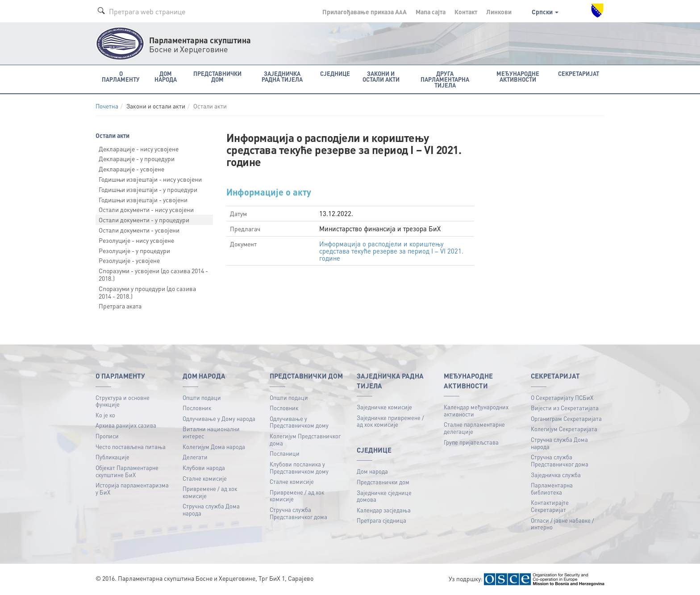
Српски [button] (545, 12)
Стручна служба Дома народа (211, 510)
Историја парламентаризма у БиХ (132, 489)
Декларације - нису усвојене (139, 149)
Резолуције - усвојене (129, 260)
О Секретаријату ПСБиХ (562, 397)
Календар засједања (384, 510)
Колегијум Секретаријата (564, 429)
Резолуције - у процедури (134, 250)
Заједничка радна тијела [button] (282, 76)
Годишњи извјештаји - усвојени (143, 200)
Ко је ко (105, 415)
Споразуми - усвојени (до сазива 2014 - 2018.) (153, 274)
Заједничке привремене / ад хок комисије (390, 421)
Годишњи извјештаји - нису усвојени (150, 179)
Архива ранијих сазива (126, 425)
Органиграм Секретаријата (566, 418)
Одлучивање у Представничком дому (299, 422)
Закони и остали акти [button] (381, 76)
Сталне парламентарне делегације (474, 428)
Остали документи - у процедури (144, 220)
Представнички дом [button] (217, 76)
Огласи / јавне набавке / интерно (562, 524)
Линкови (499, 12)
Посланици (285, 453)
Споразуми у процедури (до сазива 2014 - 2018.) (147, 292)
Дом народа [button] (166, 76)
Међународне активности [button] (518, 76)
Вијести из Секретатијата (565, 408)
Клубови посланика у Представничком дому (299, 468)
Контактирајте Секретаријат (550, 506)
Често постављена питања (131, 447)
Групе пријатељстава (471, 442)
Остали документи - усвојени (139, 230)
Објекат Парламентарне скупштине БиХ (127, 471)
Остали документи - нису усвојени (146, 209)
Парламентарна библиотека (552, 489)
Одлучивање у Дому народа (219, 418)
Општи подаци (202, 397)
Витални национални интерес (211, 432)
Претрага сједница (381, 520)
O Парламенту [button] (121, 76)
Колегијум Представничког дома (305, 439)
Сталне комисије (205, 478)
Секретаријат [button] (579, 73)
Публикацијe (112, 457)
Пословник (197, 408)
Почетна (107, 106)
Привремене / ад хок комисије (210, 492)
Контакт (466, 12)
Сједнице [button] (335, 73)
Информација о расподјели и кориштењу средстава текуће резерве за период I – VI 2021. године (391, 251)
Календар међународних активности (476, 410)
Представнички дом (383, 482)
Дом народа (372, 471)
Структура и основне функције (123, 401)
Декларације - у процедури (137, 158)
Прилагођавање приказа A (365, 12)
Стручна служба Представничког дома (298, 513)
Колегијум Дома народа (214, 447)
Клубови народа (204, 468)
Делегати (195, 457)
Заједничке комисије (384, 407)
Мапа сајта (431, 12)
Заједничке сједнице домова (384, 496)
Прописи (107, 436)
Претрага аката (120, 306)
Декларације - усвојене (131, 169)
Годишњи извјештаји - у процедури (148, 189)
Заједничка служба (556, 475)
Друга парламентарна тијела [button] (445, 79)
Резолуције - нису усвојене (136, 240)
